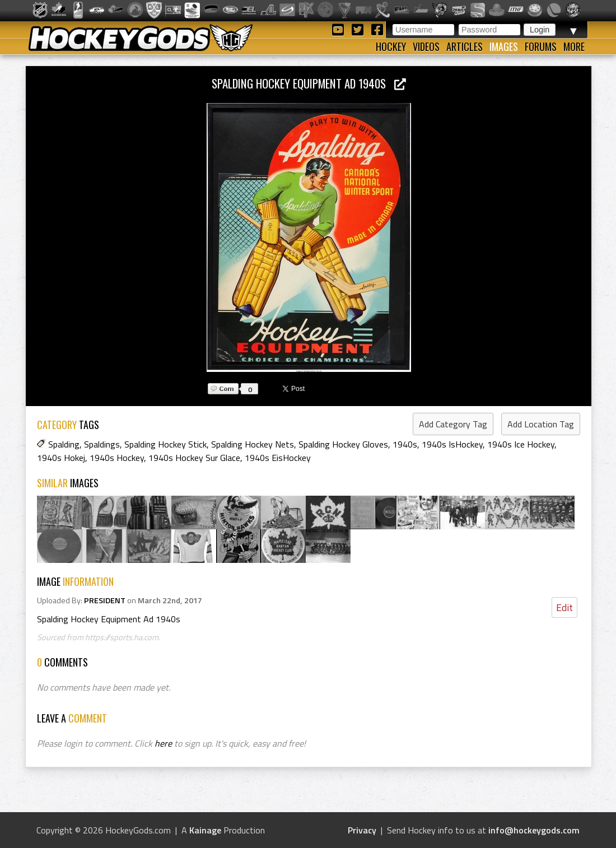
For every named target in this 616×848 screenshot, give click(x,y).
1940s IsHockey (452, 444)
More (574, 46)
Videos (426, 46)
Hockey (391, 46)
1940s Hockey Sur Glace (194, 458)
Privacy (362, 830)
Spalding (64, 444)
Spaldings (102, 444)
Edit (564, 607)
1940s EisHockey (278, 458)
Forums (541, 46)
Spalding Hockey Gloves (343, 444)
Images (504, 46)
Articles (465, 46)
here (163, 743)
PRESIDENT (105, 600)
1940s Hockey (117, 458)
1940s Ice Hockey (521, 444)
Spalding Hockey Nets (253, 444)
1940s (405, 444)
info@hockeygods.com (534, 830)
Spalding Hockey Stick (165, 444)
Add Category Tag (453, 424)
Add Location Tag (541, 424)
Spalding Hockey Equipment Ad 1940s (309, 83)
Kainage (205, 830)
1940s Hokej (61, 458)
